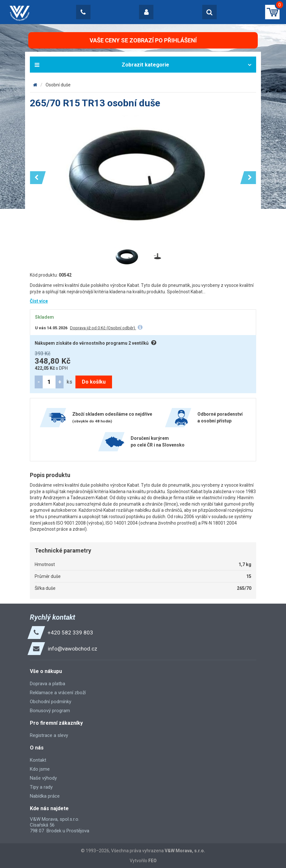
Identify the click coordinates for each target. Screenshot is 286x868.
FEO (152, 861)
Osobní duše (58, 85)
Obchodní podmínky (51, 702)
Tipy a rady (41, 787)
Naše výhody (43, 778)
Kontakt (38, 760)
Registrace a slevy (49, 735)
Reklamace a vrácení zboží (58, 693)
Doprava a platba (48, 684)
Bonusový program (50, 711)
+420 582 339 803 (70, 633)
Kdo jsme (40, 769)
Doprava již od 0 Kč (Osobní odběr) (103, 328)
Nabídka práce (45, 796)
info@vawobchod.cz (73, 649)
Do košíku (94, 382)
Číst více (39, 301)
